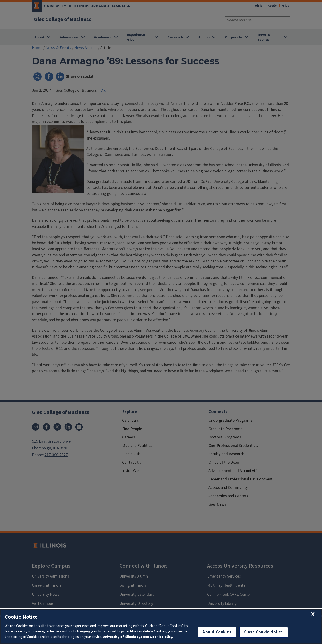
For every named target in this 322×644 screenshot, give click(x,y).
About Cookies (217, 632)
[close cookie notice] (313, 614)
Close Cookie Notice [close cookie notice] (264, 632)
